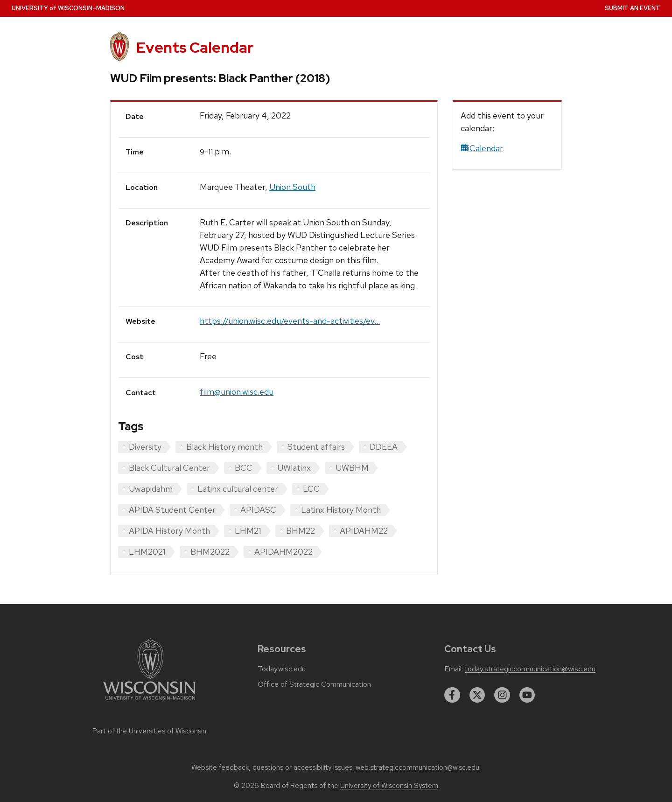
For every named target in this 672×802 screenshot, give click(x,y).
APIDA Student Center (172, 510)
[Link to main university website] (149, 701)
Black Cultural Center (169, 468)
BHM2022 (210, 552)
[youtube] (527, 695)
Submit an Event (633, 8)
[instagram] (502, 695)
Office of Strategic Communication (314, 684)
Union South (292, 187)
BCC (244, 468)
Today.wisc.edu (282, 669)
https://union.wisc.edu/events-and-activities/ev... (290, 321)
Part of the (149, 731)
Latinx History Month (341, 510)
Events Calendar (195, 47)
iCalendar (482, 148)
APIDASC (258, 510)
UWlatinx (294, 468)
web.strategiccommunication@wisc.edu (417, 767)
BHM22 (301, 531)
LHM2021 (147, 552)
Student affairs (316, 447)
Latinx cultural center (238, 489)
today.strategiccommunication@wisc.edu (530, 669)
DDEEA (384, 447)
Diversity (145, 447)
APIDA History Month (169, 531)
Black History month (224, 447)
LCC (311, 489)
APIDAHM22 (364, 531)
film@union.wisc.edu (237, 392)
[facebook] (452, 695)
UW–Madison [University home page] (68, 8)
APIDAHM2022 (283, 552)
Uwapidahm (151, 489)
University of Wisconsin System (389, 786)
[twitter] (477, 695)
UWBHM (352, 468)
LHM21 (248, 531)
